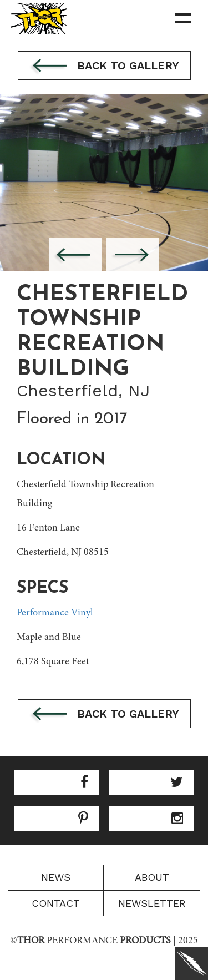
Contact (56, 903)
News (56, 877)
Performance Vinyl (55, 613)
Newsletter (152, 903)
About (152, 877)
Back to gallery (104, 67)
